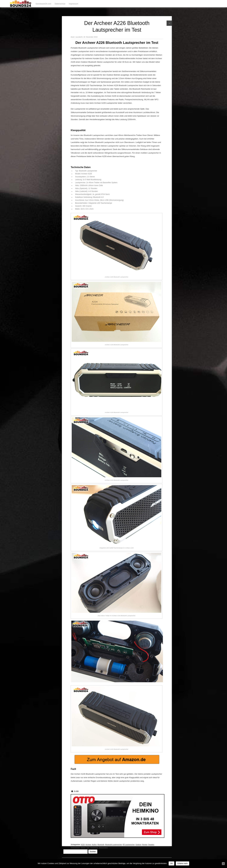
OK (171, 863)
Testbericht (94, 847)
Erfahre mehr (183, 863)
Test (88, 847)
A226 (83, 845)
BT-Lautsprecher (129, 845)
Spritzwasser (75, 847)
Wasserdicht (103, 847)
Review (145, 845)
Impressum (73, 4)
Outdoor (138, 845)
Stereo (83, 847)
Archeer (88, 845)
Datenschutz (60, 4)
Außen (94, 845)
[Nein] (223, 864)
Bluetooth (101, 845)
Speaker (151, 845)
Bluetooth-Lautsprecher (114, 845)
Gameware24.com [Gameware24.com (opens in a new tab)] (43, 4)
